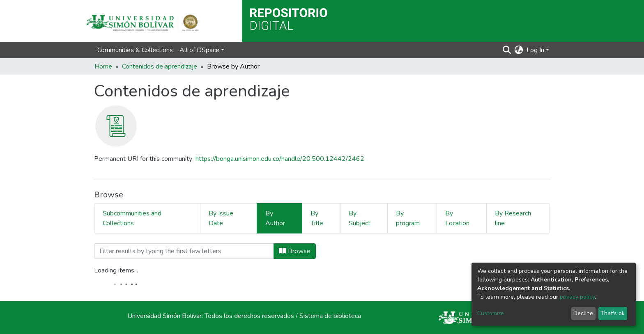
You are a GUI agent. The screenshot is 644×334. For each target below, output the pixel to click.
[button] (519, 50)
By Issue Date (221, 218)
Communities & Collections (135, 50)
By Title (317, 218)
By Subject (360, 218)
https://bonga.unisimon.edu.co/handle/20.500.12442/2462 (280, 159)
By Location (457, 218)
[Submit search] (507, 50)
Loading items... (116, 270)
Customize (491, 313)
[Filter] (184, 251)
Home (103, 66)
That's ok (613, 313)
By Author (275, 218)
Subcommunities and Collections (132, 218)
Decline (583, 313)
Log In (535, 50)
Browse (295, 251)
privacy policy (577, 297)
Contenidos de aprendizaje (160, 66)
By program (408, 218)
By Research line (513, 218)
